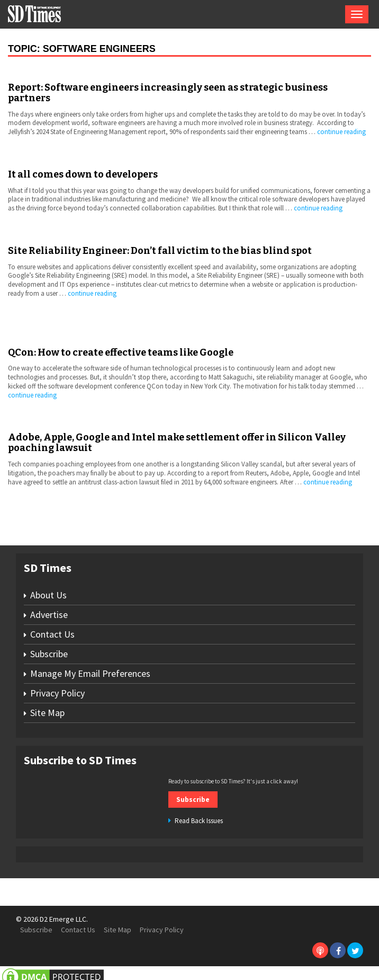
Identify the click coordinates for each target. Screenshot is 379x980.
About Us (48, 595)
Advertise (49, 615)
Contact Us (52, 634)
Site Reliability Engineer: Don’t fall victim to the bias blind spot (160, 251)
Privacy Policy (57, 693)
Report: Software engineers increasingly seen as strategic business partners (168, 93)
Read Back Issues (199, 821)
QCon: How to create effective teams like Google (121, 352)
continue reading (341, 132)
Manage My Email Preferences (90, 673)
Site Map (47, 713)
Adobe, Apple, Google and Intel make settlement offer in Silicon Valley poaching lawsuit (177, 443)
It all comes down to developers (83, 174)
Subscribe (49, 654)
